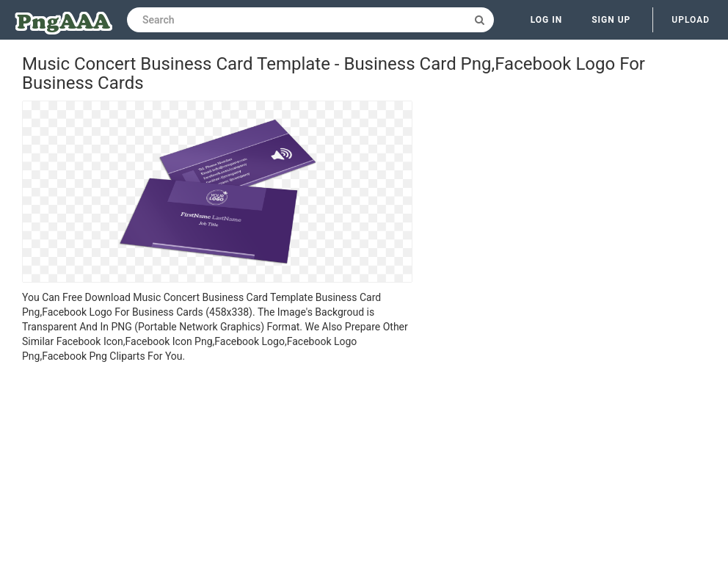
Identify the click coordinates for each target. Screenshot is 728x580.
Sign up (611, 20)
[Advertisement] (217, 474)
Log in (547, 20)
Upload (691, 20)
